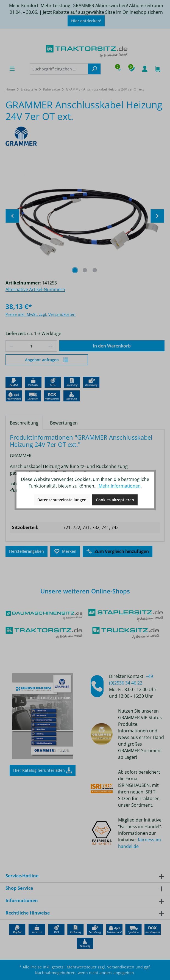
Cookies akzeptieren (115, 500)
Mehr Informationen (120, 486)
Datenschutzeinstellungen (62, 500)
